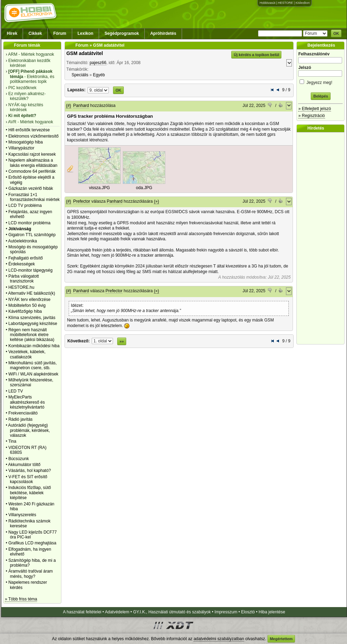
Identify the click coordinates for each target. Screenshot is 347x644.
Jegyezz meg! (320, 81)
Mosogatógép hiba (26, 142)
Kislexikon (303, 3)
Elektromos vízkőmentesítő (33, 136)
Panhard (81, 106)
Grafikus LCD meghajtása (32, 543)
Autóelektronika (22, 241)
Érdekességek (22, 264)
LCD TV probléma (25, 205)
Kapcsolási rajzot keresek (32, 154)
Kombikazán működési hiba (34, 346)
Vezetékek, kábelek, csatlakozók (27, 354)
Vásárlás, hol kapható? (30, 471)
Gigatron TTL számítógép (32, 235)
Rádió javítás (20, 419)
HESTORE (285, 3)
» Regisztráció (311, 116)
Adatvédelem (117, 612)
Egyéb (99, 75)
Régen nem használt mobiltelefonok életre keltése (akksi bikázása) (31, 335)
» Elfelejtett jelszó (314, 109)
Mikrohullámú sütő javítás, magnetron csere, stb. (33, 365)
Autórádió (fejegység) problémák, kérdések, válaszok (29, 430)
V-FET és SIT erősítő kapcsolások (28, 479)
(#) (69, 106)
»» (122, 341)
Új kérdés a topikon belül (256, 55)
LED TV (16, 391)
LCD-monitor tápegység (31, 270)
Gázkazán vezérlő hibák (31, 188)
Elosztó (248, 612)
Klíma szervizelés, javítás (32, 318)
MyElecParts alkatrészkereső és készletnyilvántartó (27, 402)
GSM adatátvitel (85, 53)
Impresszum (226, 612)
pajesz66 (98, 63)
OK (336, 33)
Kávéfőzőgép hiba (25, 311)
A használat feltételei (82, 612)
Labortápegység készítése (33, 324)
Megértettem (281, 639)
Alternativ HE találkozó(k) (32, 293)
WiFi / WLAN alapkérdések (33, 374)
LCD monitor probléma (29, 223)
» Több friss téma (21, 599)
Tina (12, 441)
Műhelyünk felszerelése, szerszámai (31, 382)
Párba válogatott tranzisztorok (24, 279)
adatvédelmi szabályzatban (219, 639)
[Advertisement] (322, 238)
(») (156, 201)
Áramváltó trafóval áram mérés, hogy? (31, 574)
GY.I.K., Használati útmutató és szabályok (172, 612)
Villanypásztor (21, 148)
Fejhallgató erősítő (26, 258)
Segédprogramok (122, 33)
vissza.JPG (99, 188)
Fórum (60, 33)
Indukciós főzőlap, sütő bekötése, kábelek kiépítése (30, 493)
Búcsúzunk (19, 459)
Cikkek (35, 33)
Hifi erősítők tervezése (29, 130)
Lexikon (85, 33)
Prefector (82, 201)
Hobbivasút (267, 3)
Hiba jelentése (272, 612)
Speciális (80, 75)
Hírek (12, 33)
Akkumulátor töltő (24, 465)
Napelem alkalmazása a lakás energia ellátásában (33, 163)
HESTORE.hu (21, 287)
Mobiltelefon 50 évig (27, 305)
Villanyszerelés (22, 515)
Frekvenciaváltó (23, 413)
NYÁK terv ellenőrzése (29, 300)
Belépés (320, 96)
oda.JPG (144, 188)
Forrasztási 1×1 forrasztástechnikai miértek (34, 197)
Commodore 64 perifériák (32, 171)
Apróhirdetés (163, 33)
